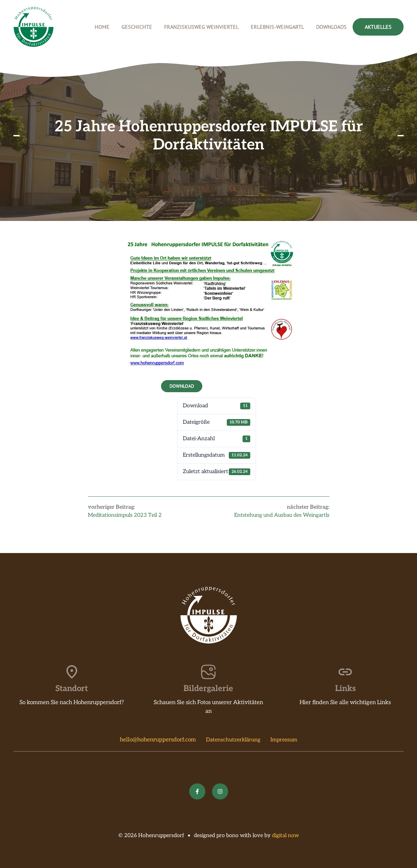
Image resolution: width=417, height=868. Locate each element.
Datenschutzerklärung (233, 740)
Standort (72, 689)
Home (102, 27)
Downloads (331, 27)
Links (345, 689)
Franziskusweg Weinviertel (201, 27)
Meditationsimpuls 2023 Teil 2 (125, 515)
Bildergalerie (208, 689)
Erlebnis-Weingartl (277, 27)
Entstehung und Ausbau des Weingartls (282, 515)
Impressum (284, 740)
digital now (285, 836)
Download (182, 386)
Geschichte (137, 27)
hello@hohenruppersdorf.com (158, 740)
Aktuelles (378, 27)
